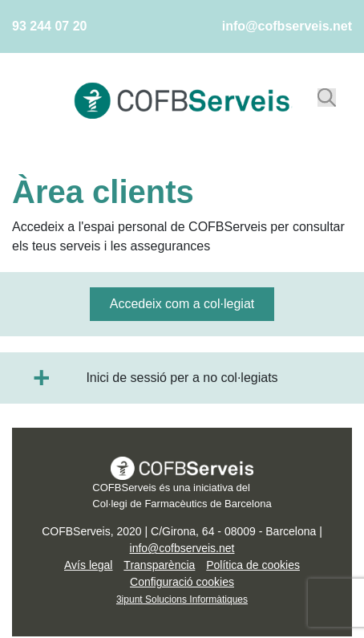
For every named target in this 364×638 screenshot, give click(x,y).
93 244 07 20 (49, 26)
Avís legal (88, 565)
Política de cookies (253, 565)
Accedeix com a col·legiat (182, 304)
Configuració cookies (182, 582)
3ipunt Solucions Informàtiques (182, 599)
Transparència (159, 565)
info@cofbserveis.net (287, 26)
